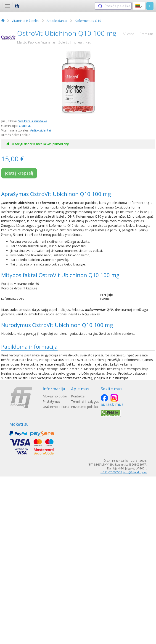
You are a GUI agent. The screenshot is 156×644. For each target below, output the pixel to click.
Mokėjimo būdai (55, 396)
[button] (139, 6)
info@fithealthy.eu (135, 472)
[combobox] (113, 6)
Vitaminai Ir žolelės (25, 21)
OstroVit (25, 126)
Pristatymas (52, 401)
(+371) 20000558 (111, 472)
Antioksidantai (57, 21)
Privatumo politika (84, 407)
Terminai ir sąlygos (85, 401)
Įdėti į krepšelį (19, 173)
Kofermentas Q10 (88, 21)
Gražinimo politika (56, 407)
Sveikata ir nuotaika (33, 121)
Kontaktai (78, 396)
